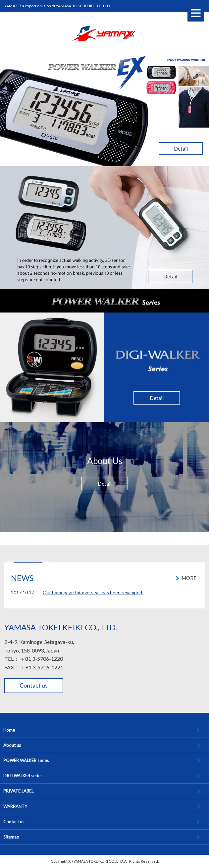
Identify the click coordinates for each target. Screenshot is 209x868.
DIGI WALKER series (23, 776)
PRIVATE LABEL (18, 791)
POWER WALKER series (26, 760)
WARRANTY (15, 806)
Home (9, 730)
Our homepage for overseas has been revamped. (93, 592)
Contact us (34, 685)
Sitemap (11, 837)
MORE (189, 578)
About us (12, 745)
